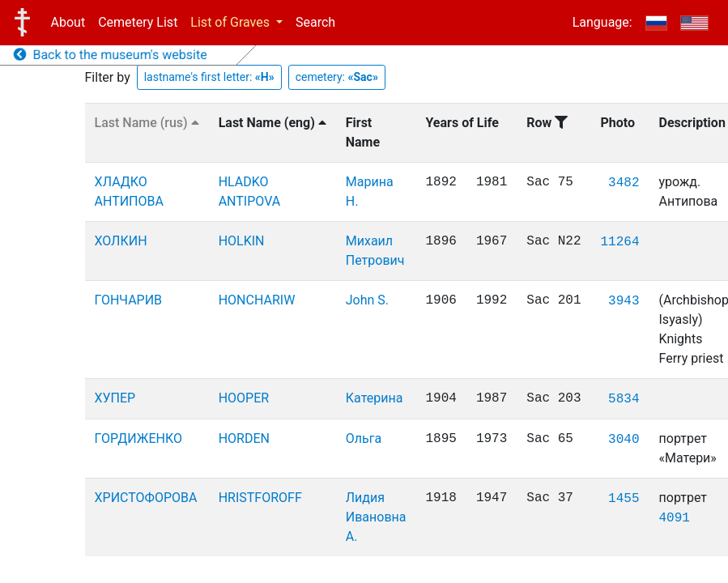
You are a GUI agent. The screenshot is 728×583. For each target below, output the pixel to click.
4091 (675, 518)
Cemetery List (138, 22)
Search (315, 22)
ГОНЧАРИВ (129, 300)
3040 (624, 440)
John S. (367, 300)
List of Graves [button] (232, 22)
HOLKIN (242, 241)
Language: (602, 22)
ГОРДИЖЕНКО (138, 438)
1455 (624, 499)
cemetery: (337, 77)
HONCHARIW (257, 300)
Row (547, 123)
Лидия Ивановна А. (376, 517)
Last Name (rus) (147, 123)
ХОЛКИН (121, 241)
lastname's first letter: (209, 77)
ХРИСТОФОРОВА (146, 498)
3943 (624, 301)
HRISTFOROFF (260, 498)
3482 (624, 183)
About (68, 22)
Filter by (108, 77)
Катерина (375, 398)
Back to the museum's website (111, 55)
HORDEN (244, 438)
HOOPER (244, 398)
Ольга (364, 438)
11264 (620, 242)
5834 (624, 399)
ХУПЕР (115, 398)
